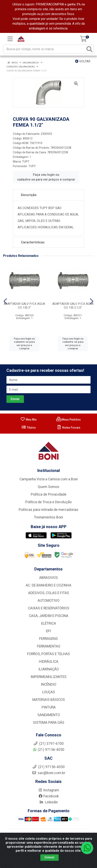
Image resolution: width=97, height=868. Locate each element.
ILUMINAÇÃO (49, 669)
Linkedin (48, 802)
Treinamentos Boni (48, 517)
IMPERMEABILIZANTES (48, 677)
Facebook (49, 796)
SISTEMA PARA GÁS (49, 723)
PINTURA (49, 707)
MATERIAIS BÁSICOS (49, 700)
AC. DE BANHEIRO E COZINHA (48, 585)
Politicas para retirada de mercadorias (48, 510)
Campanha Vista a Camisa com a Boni (49, 479)
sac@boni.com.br (49, 773)
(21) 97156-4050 (48, 750)
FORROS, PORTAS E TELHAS (48, 654)
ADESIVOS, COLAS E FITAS (49, 593)
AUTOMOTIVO (48, 601)
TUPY (26, 162)
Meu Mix (28, 420)
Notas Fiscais (69, 428)
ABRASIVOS (48, 578)
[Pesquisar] (89, 49)
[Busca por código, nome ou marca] (44, 49)
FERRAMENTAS (49, 646)
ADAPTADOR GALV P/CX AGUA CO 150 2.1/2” (73, 306)
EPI (48, 631)
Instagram (49, 790)
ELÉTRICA (49, 623)
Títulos (29, 428)
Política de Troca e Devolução (48, 502)
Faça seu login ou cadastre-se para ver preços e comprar (46, 177)
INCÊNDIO (48, 684)
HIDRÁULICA (49, 662)
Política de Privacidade (49, 494)
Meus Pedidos (68, 420)
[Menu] (10, 39)
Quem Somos (48, 487)
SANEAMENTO (49, 715)
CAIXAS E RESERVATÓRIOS (49, 608)
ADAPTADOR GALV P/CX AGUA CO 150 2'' (24, 306)
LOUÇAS (49, 692)
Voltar (83, 61)
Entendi (50, 857)
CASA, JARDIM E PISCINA (49, 616)
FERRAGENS (48, 639)
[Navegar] (5, 301)
